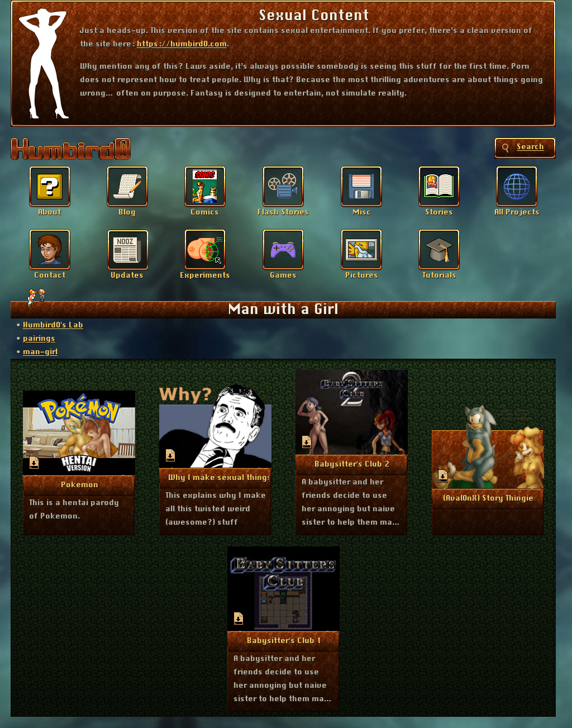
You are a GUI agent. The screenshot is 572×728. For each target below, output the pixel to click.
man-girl (40, 352)
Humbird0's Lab (53, 325)
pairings (39, 339)
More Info (80, 484)
